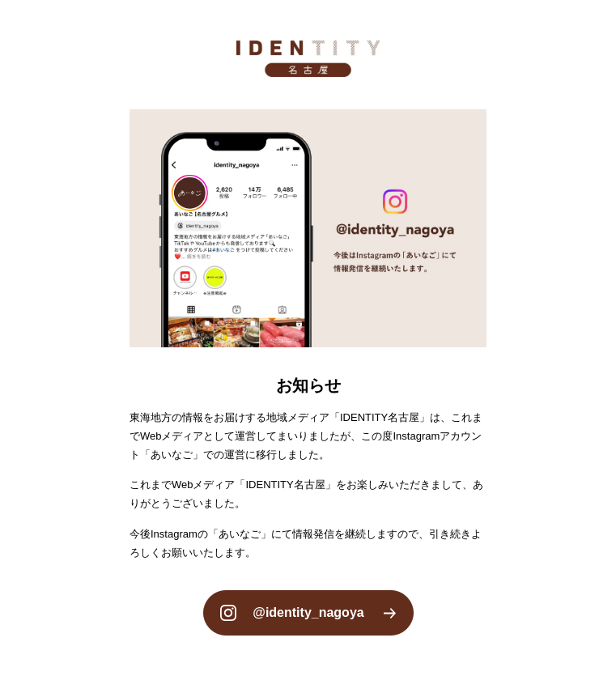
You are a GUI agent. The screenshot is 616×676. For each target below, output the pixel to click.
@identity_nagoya (308, 612)
